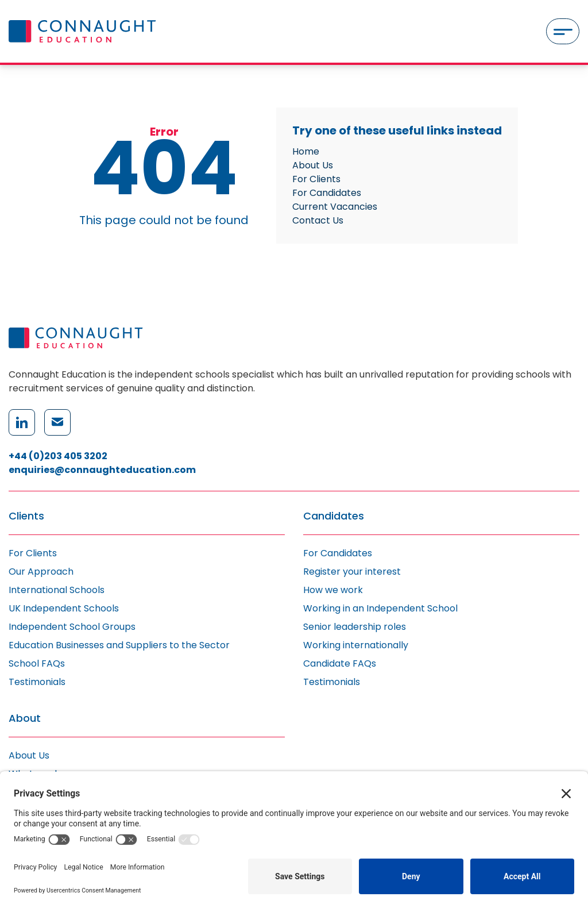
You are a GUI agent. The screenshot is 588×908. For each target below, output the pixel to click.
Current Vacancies (335, 207)
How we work (333, 590)
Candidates (334, 516)
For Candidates (327, 193)
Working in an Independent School (380, 608)
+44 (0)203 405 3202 (58, 456)
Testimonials (37, 682)
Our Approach (41, 572)
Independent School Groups (72, 627)
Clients (26, 516)
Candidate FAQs (340, 663)
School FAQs (37, 663)
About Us (313, 165)
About (25, 719)
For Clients (316, 179)
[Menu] (563, 31)
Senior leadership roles (355, 627)
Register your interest (352, 572)
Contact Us (318, 220)
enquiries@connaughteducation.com (102, 470)
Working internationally (356, 645)
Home (306, 151)
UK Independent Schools (64, 608)
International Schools (57, 590)
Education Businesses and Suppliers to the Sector (119, 645)
